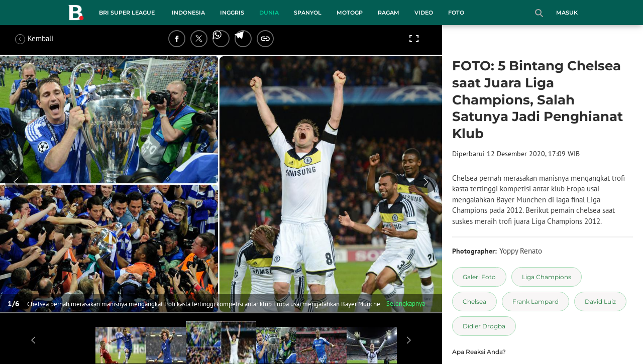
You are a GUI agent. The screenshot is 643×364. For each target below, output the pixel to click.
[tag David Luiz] (600, 301)
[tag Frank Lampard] (535, 301)
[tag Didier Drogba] (484, 326)
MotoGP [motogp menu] (350, 13)
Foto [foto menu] (456, 13)
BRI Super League (127, 13)
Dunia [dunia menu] (269, 13)
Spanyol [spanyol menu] (308, 13)
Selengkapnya (406, 304)
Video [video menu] (424, 13)
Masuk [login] (567, 13)
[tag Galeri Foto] (479, 277)
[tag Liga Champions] (547, 277)
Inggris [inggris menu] (232, 13)
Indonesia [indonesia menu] (188, 13)
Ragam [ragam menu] (389, 13)
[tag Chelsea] (474, 301)
